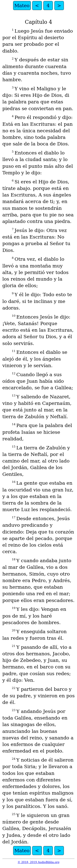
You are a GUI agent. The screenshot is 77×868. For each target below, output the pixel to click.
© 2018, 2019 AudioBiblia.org (38, 862)
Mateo (22, 6)
